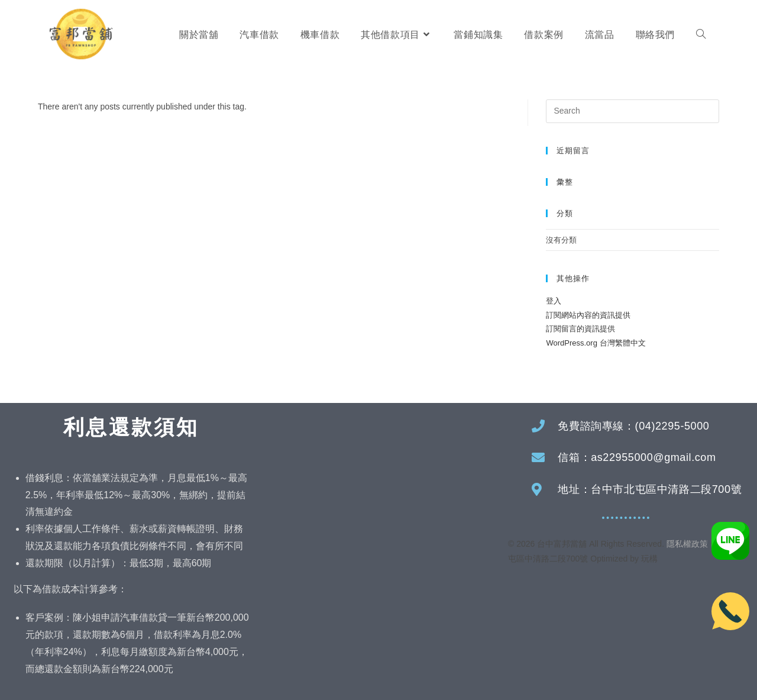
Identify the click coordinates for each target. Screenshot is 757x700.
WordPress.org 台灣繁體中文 (596, 343)
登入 (554, 301)
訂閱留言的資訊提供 (580, 329)
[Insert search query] (633, 111)
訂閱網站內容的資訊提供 (588, 315)
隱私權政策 (687, 544)
